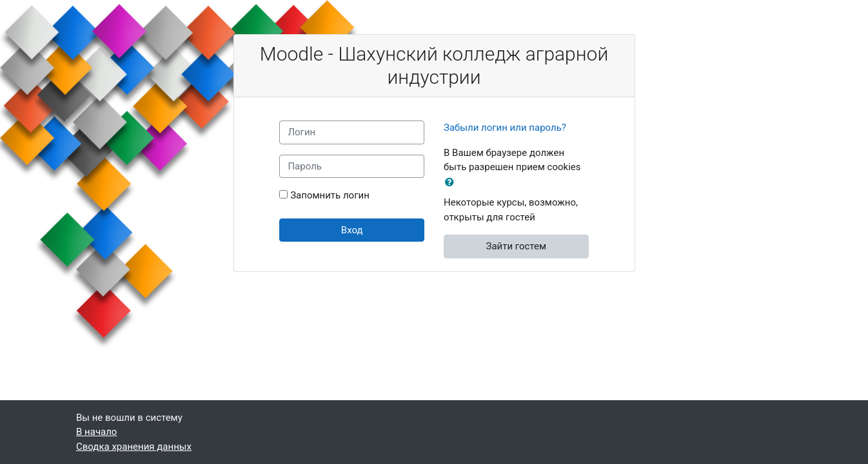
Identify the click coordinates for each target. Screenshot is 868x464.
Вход (352, 230)
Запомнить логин (330, 195)
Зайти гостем (516, 246)
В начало (96, 432)
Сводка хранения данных (134, 447)
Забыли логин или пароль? (505, 128)
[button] (452, 183)
